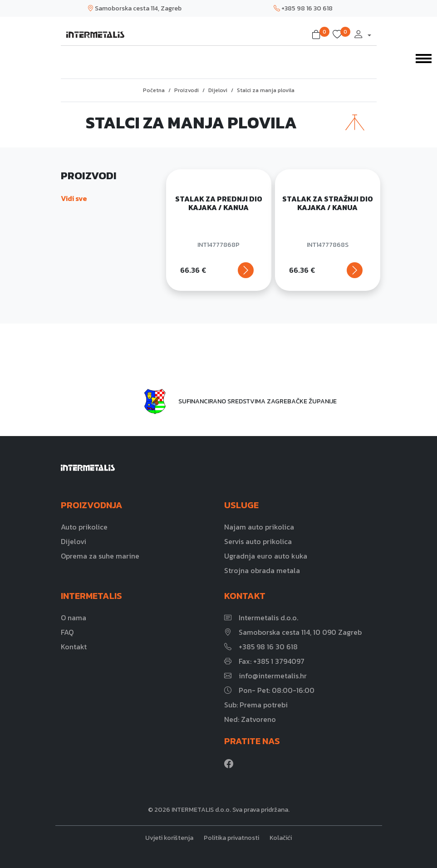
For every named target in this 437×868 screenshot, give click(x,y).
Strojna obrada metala (262, 570)
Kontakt (74, 647)
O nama (74, 618)
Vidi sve (74, 198)
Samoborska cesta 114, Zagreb (134, 8)
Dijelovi (218, 90)
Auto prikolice (84, 527)
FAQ (67, 632)
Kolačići (281, 838)
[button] (318, 35)
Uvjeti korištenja (169, 838)
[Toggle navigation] (424, 58)
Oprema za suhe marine (100, 556)
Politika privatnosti (231, 838)
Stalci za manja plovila (266, 90)
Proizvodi (187, 90)
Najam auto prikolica (259, 527)
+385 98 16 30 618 (303, 8)
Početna (154, 90)
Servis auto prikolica (258, 541)
